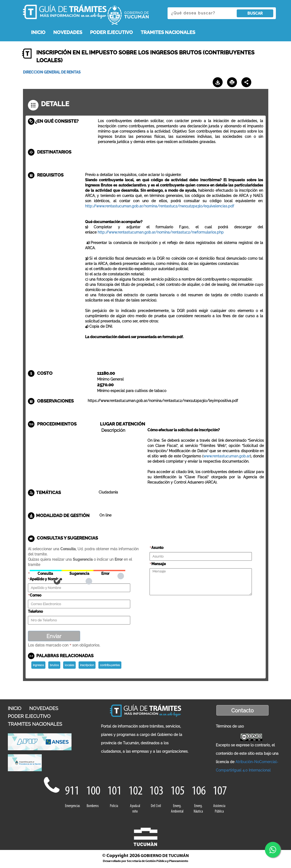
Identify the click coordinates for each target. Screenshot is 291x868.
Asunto (157, 548)
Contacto (242, 711)
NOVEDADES (68, 32)
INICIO (38, 32)
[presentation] (189, 606)
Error (109, 571)
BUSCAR (255, 13)
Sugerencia (78, 571)
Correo (35, 595)
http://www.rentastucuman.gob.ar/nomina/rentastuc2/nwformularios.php (161, 232)
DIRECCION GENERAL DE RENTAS (52, 72)
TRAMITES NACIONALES (168, 32)
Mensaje (159, 564)
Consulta (46, 571)
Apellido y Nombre (46, 579)
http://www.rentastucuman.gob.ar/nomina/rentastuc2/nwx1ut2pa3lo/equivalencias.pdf (160, 206)
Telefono (35, 611)
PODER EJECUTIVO (111, 32)
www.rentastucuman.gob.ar (227, 456)
